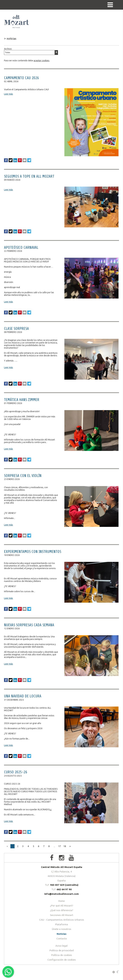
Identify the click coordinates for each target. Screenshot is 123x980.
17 (60, 846)
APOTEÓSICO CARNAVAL (21, 248)
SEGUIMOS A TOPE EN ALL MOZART (29, 176)
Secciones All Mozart (62, 915)
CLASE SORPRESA (16, 329)
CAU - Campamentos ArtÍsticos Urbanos (62, 920)
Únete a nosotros (61, 929)
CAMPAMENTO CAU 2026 (21, 78)
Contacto (62, 938)
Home (61, 901)
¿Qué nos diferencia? (62, 910)
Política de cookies (62, 955)
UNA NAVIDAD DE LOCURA (23, 696)
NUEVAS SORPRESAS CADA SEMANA (29, 625)
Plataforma (61, 924)
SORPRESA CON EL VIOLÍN (23, 476)
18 (65, 846)
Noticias (62, 934)
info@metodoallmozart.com (62, 894)
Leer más (8, 94)
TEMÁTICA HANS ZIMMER (22, 400)
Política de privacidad (62, 950)
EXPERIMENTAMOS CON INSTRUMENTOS (33, 552)
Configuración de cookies (62, 960)
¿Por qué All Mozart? (62, 906)
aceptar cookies (41, 61)
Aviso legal (61, 946)
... (54, 846)
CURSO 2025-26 (16, 772)
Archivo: (31, 51)
